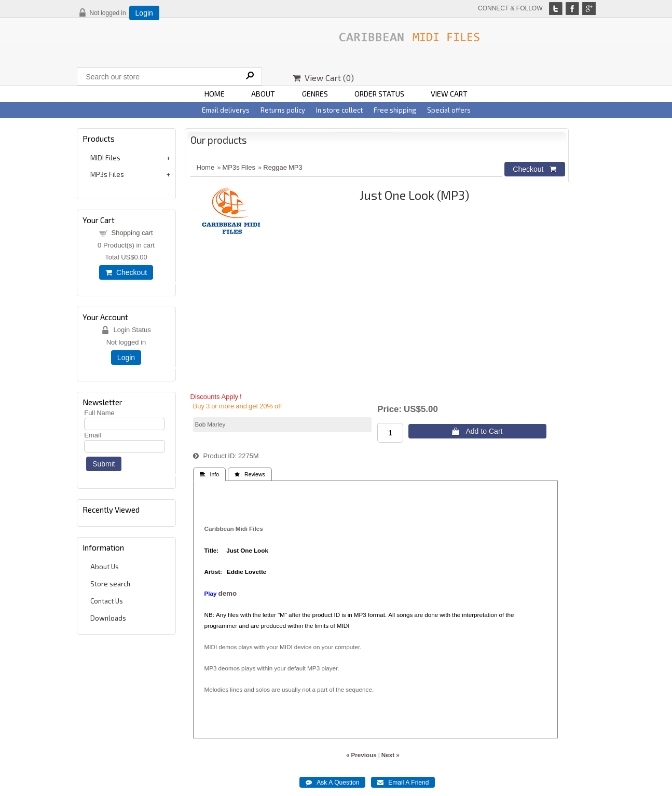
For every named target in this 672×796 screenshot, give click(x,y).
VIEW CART (449, 94)
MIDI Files (105, 158)
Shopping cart (132, 233)
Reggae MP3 (283, 167)
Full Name (99, 413)
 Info (210, 475)
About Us (105, 567)
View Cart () (323, 78)
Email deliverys (226, 110)
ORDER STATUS (379, 94)
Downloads (108, 618)
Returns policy (283, 110)
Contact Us (107, 601)
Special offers (449, 110)
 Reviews (250, 475)
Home (206, 167)
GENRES (315, 94)
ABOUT (263, 94)
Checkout (126, 272)
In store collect (339, 110)
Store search (110, 584)
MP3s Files (107, 174)
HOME (215, 94)
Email (93, 435)
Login (144, 13)
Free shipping (395, 110)
